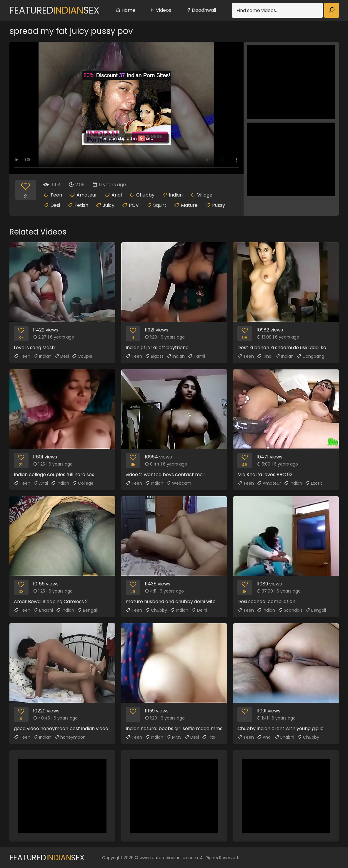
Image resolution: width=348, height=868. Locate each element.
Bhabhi (43, 610)
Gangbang (310, 356)
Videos (161, 10)
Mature (189, 205)
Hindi (265, 356)
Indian (176, 195)
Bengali (87, 610)
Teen (56, 195)
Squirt (160, 205)
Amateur (87, 195)
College (83, 483)
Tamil (196, 356)
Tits (208, 737)
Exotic (314, 483)
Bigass (154, 356)
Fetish (81, 205)
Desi (55, 205)
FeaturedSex (54, 10)
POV (134, 205)
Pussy (219, 205)
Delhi (199, 610)
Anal (117, 195)
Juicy (109, 205)
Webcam (179, 483)
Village (205, 195)
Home (125, 10)
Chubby (145, 195)
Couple (82, 356)
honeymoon (70, 737)
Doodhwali (201, 10)
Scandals (290, 610)
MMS (174, 737)
